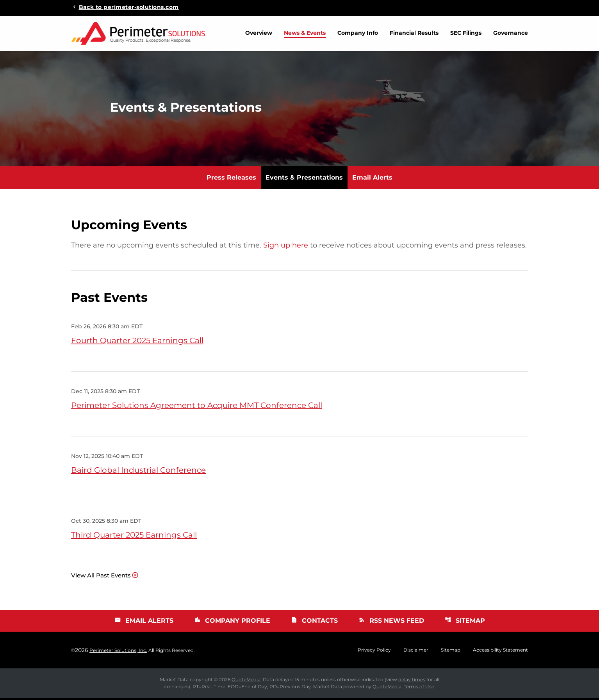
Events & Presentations (304, 179)
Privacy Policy (374, 652)
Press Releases (231, 179)
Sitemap (465, 623)
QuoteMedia (246, 681)
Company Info (358, 33)
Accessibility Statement (500, 652)
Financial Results (414, 33)
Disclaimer (416, 652)
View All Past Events (101, 577)
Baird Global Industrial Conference (138, 472)
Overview (259, 33)
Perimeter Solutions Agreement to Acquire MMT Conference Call (197, 407)
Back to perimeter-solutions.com (129, 7)
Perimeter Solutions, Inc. (118, 652)
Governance (511, 33)
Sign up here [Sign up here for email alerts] (286, 247)
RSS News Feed (391, 623)
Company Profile (232, 623)
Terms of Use (419, 688)
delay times (412, 681)
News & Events (305, 33)
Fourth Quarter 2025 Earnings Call (137, 342)
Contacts (314, 623)
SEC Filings (466, 33)
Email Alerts (372, 179)
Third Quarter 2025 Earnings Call (134, 537)
